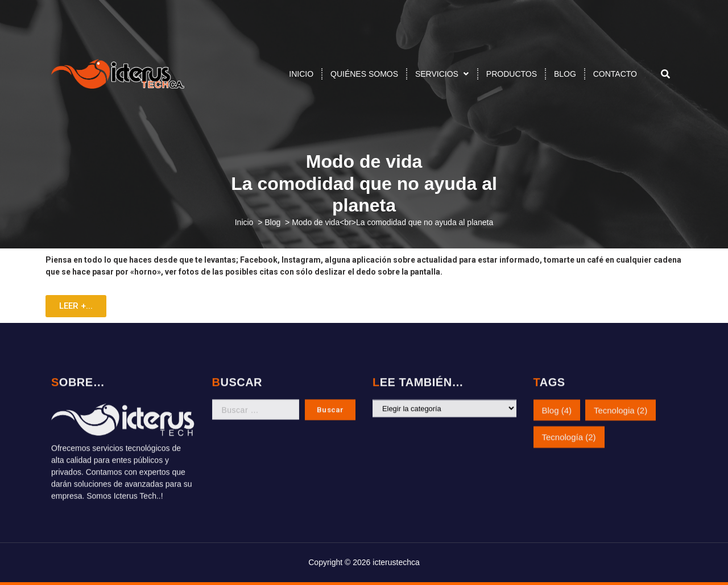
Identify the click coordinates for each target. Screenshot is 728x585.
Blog (272, 222)
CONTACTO (615, 74)
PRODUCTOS (512, 74)
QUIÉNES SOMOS (364, 74)
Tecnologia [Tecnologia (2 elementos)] (621, 398)
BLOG (565, 74)
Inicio (244, 222)
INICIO (301, 74)
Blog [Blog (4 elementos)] (557, 398)
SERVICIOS (437, 74)
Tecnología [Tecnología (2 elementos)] (569, 425)
